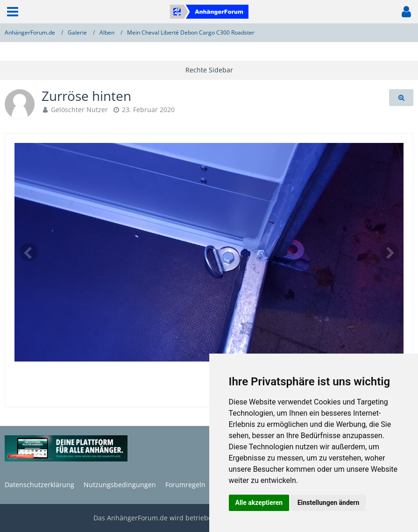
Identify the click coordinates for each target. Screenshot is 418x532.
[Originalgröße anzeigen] (401, 98)
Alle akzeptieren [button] (259, 503)
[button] (13, 12)
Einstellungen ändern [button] (329, 503)
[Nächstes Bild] (390, 252)
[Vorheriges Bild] (28, 252)
